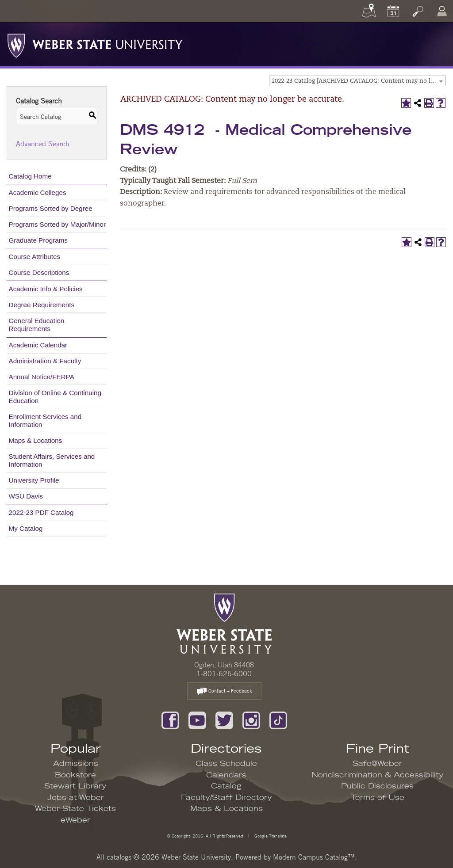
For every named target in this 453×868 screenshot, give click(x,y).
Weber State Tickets (75, 809)
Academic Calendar (38, 345)
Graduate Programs (38, 240)
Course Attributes (35, 257)
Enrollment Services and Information (45, 421)
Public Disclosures (377, 786)
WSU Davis (26, 496)
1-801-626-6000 (224, 674)
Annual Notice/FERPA (42, 377)
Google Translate (270, 836)
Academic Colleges (38, 192)
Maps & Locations (36, 440)
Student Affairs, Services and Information (52, 460)
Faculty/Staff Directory (226, 798)
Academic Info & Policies (46, 289)
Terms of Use (377, 798)
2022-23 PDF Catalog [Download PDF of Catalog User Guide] (41, 512)
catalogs (119, 857)
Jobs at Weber (76, 798)
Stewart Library (75, 786)
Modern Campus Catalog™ (314, 857)
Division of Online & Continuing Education (55, 397)
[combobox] (357, 81)
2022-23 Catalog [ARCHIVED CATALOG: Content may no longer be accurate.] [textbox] (359, 81)
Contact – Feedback (224, 691)
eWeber (75, 820)
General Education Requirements (37, 325)
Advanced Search (43, 144)
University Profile (34, 480)
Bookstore (75, 775)
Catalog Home (30, 176)
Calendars (226, 775)
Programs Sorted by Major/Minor (57, 224)
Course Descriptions (39, 272)
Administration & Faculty (45, 361)
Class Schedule (226, 764)
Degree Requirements (42, 305)
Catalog (226, 786)
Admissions (76, 764)
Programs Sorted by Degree (51, 208)
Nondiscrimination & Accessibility (378, 775)
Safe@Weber (377, 764)
